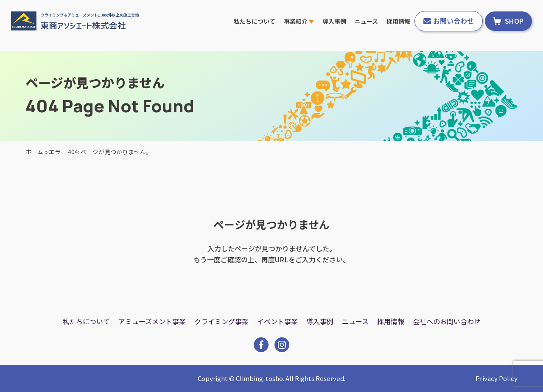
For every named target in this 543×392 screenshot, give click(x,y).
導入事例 (334, 21)
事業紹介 (299, 21)
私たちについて (255, 21)
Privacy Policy (497, 378)
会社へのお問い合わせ (447, 321)
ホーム (34, 152)
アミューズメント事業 (152, 321)
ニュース (366, 21)
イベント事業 (277, 321)
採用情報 (398, 21)
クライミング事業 (221, 321)
